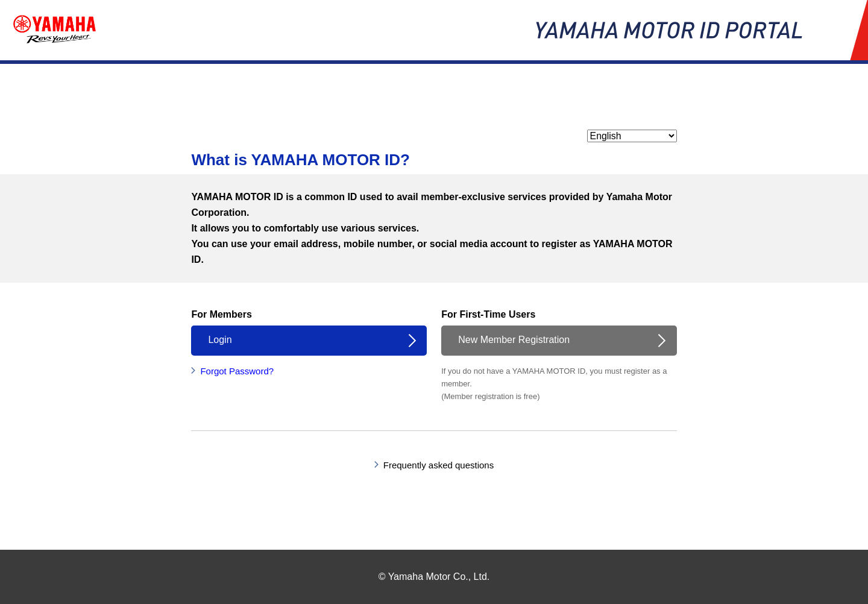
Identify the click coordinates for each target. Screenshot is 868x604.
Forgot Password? (237, 371)
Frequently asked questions (439, 465)
